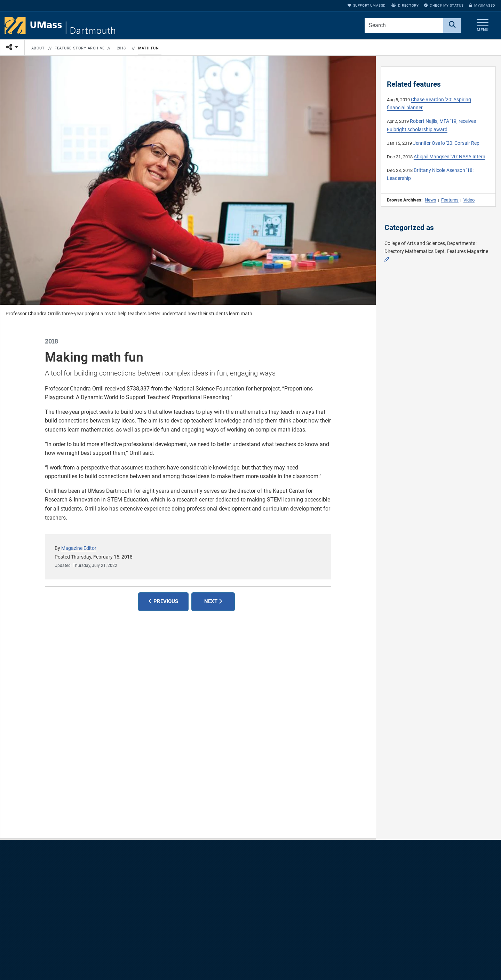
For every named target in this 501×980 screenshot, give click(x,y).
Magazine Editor (79, 548)
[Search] (452, 25)
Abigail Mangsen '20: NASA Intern (450, 157)
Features (450, 200)
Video (469, 200)
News (431, 200)
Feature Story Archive (80, 48)
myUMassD (482, 5)
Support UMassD (367, 5)
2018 (121, 48)
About (38, 48)
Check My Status (444, 5)
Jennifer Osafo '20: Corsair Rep (446, 143)
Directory (405, 5)
